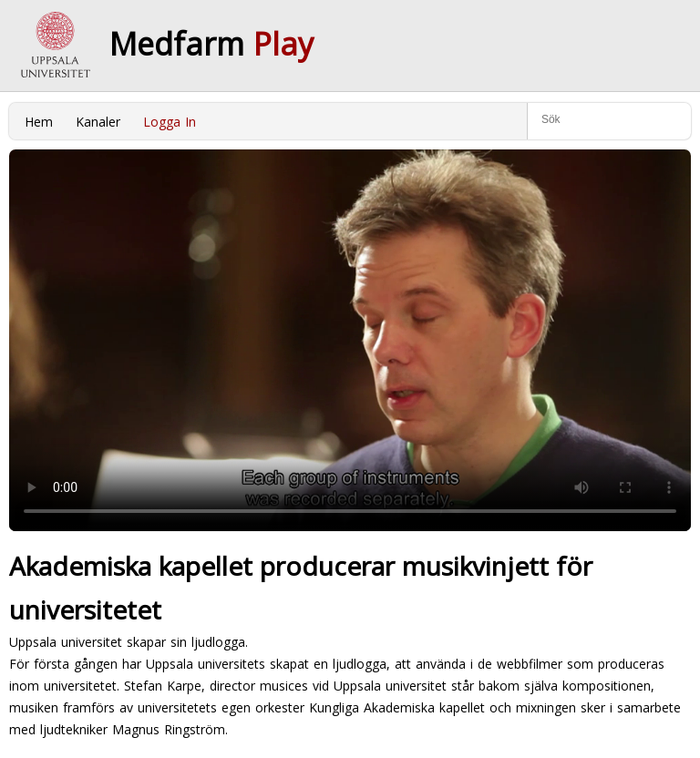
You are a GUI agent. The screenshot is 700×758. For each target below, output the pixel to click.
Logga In (170, 122)
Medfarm (211, 44)
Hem (39, 122)
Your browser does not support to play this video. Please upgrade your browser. (350, 340)
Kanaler (98, 122)
